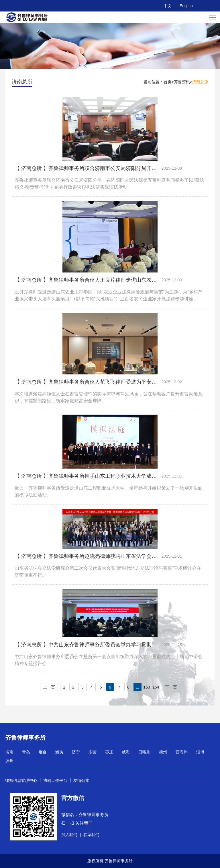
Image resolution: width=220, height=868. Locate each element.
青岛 (26, 752)
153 (147, 687)
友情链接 (81, 780)
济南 (9, 752)
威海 (126, 752)
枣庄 (109, 752)
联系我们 (91, 835)
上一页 (49, 687)
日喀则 (144, 752)
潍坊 (59, 752)
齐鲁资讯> (183, 82)
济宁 (76, 752)
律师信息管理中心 (21, 780)
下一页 (171, 687)
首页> (169, 82)
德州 (163, 752)
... (137, 687)
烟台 (43, 752)
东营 (93, 752)
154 (156, 687)
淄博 (200, 752)
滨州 (9, 761)
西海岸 (182, 752)
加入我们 (69, 835)
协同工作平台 (55, 780)
